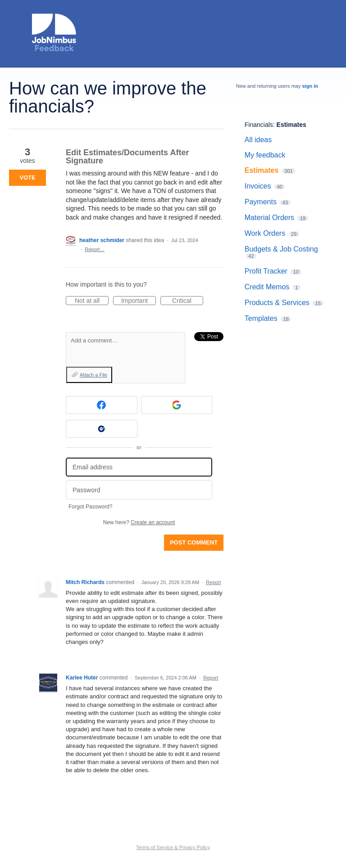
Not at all (92, 301)
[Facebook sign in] (102, 405)
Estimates (291, 125)
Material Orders (269, 218)
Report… (95, 249)
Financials (259, 125)
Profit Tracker (266, 271)
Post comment (194, 542)
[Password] (139, 490)
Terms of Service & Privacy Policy (173, 847)
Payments (261, 202)
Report (213, 582)
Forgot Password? (90, 507)
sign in (310, 86)
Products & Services (277, 303)
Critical (188, 301)
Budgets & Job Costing (281, 249)
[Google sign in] (177, 405)
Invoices (258, 186)
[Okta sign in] (102, 429)
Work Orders (265, 233)
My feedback (265, 155)
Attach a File (93, 375)
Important (139, 301)
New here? (139, 522)
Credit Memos (267, 287)
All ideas (258, 140)
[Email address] (139, 467)
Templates (261, 318)
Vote (27, 178)
